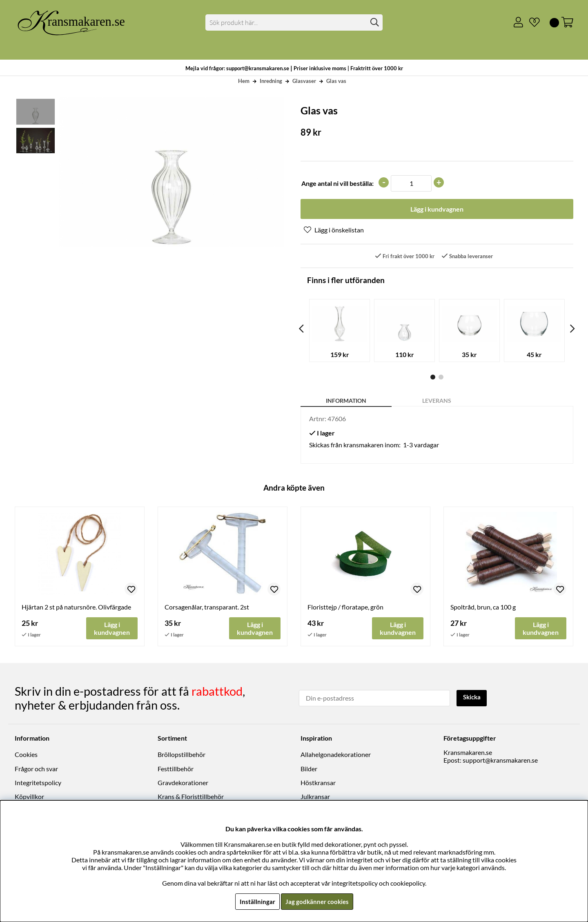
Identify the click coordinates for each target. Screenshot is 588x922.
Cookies (26, 755)
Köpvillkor (29, 797)
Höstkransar (318, 783)
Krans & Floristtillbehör (191, 797)
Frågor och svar (36, 769)
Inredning (271, 81)
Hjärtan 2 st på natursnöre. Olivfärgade (76, 608)
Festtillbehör (176, 769)
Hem (244, 81)
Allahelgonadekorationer (336, 755)
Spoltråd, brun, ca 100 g (483, 608)
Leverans (437, 401)
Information (346, 401)
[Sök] (294, 22)
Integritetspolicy (38, 783)
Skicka (473, 698)
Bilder (309, 769)
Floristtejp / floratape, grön (345, 608)
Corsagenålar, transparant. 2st (207, 608)
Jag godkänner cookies (317, 901)
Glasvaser (304, 81)
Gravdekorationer (183, 783)
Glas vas (336, 81)
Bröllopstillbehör (182, 755)
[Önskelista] (531, 22)
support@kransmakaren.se (500, 760)
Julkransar (315, 797)
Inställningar (256, 901)
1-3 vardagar (421, 445)
